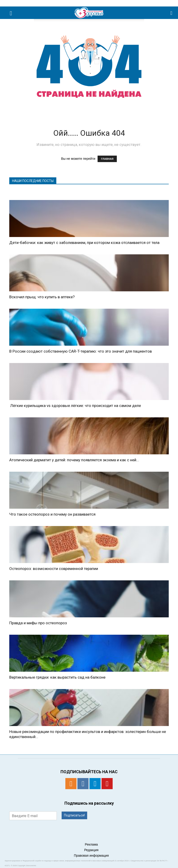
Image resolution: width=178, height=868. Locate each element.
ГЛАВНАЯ (107, 159)
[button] (172, 13)
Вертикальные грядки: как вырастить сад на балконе (57, 677)
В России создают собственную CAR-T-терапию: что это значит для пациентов (81, 351)
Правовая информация (91, 856)
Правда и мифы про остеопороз (38, 623)
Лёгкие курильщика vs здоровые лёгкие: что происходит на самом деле (75, 406)
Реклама (91, 844)
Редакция (91, 850)
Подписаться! (74, 815)
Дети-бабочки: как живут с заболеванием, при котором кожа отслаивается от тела (84, 243)
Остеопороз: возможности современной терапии (54, 569)
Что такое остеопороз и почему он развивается (52, 514)
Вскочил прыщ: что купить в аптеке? (42, 297)
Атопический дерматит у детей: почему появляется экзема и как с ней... (74, 460)
